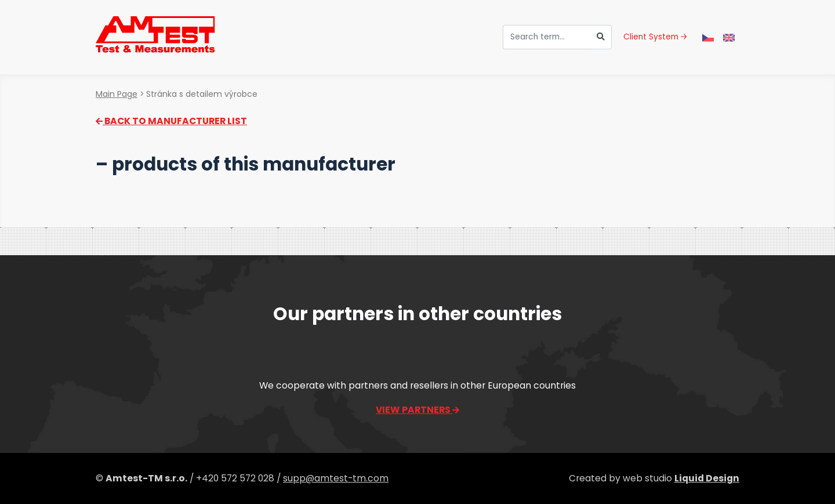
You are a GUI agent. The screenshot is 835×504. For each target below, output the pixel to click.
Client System (655, 37)
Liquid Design (707, 478)
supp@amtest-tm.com (336, 478)
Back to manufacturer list (171, 121)
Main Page (117, 94)
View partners (418, 410)
